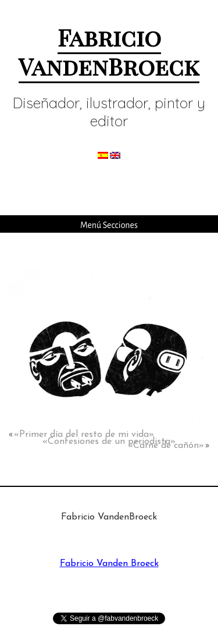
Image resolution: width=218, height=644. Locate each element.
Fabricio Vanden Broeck (109, 564)
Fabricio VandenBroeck (109, 51)
